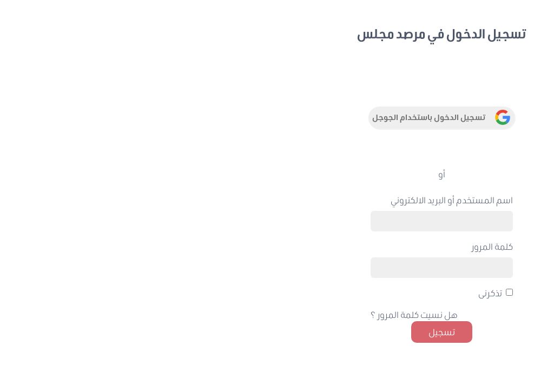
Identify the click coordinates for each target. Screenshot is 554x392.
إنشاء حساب (461, 239)
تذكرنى (233, 293)
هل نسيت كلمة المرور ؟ (157, 314)
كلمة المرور (235, 246)
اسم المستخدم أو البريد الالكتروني (195, 200)
